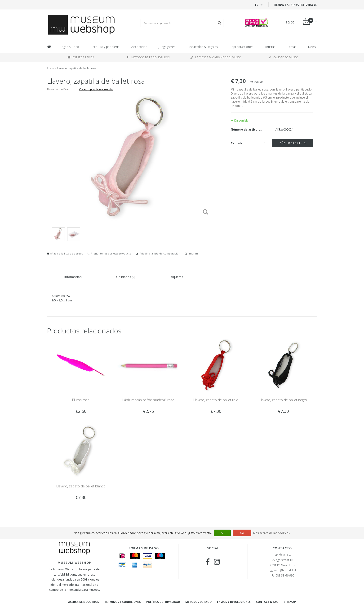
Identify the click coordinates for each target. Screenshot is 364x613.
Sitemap (290, 602)
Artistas (270, 47)
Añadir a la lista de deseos (67, 253)
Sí (222, 533)
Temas (292, 47)
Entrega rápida (81, 57)
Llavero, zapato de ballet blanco (81, 486)
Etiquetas (176, 277)
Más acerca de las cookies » (272, 533)
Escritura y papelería (105, 47)
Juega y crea (167, 47)
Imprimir (194, 253)
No (242, 533)
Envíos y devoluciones (234, 602)
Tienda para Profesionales (295, 5)
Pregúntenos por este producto (111, 253)
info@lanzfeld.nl (285, 570)
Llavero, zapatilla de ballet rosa (77, 68)
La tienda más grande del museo (216, 57)
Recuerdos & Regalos (203, 47)
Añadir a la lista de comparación (160, 253)
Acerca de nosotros (84, 602)
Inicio (51, 68)
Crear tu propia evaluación (96, 89)
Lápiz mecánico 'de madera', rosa (148, 400)
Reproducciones (241, 47)
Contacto (282, 548)
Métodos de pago (198, 602)
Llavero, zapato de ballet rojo (216, 400)
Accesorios (139, 47)
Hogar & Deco (69, 47)
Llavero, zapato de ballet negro (283, 400)
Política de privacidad (163, 602)
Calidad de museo (283, 57)
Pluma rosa (81, 400)
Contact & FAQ (267, 602)
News (312, 47)
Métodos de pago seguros (148, 57)
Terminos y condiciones (123, 602)
